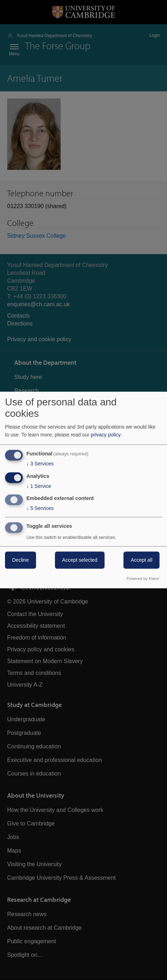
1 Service (39, 486)
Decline (21, 560)
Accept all (141, 560)
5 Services (40, 509)
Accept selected (80, 560)
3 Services (40, 464)
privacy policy (106, 435)
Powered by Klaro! (143, 579)
